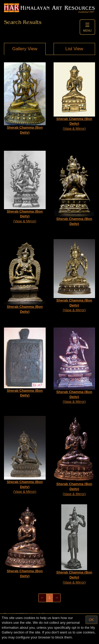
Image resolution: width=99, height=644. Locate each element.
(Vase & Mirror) (74, 96)
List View (74, 49)
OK (91, 620)
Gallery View (25, 49)
